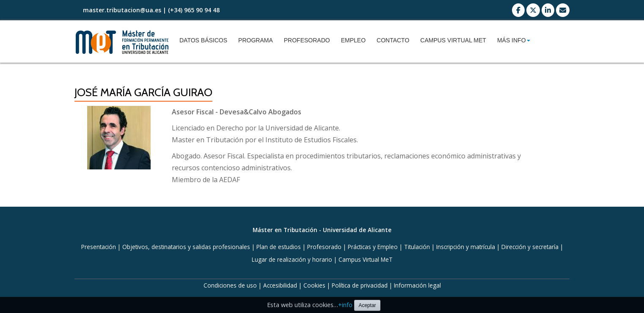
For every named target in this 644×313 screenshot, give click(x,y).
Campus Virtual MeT (453, 40)
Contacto (393, 40)
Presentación (99, 247)
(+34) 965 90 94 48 (194, 10)
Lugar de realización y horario (292, 259)
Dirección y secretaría (530, 247)
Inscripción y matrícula (466, 247)
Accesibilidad (280, 285)
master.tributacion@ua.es (122, 10)
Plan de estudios (279, 247)
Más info (514, 40)
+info (345, 305)
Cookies (314, 285)
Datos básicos (203, 40)
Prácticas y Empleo (373, 247)
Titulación (417, 247)
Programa (256, 40)
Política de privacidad (360, 285)
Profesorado (307, 40)
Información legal (417, 285)
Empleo (353, 40)
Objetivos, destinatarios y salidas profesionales (186, 247)
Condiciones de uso (230, 285)
